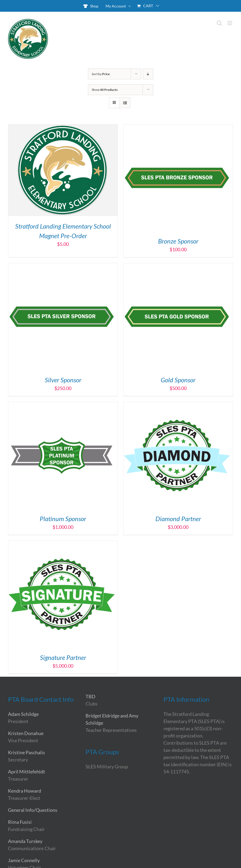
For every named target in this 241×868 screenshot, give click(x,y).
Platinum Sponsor (63, 519)
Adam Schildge (23, 714)
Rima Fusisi (20, 822)
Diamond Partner (178, 519)
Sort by (101, 74)
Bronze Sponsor (178, 241)
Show (105, 90)
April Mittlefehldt (27, 772)
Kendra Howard (25, 791)
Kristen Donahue (26, 733)
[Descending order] (148, 74)
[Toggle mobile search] (219, 23)
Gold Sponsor (178, 380)
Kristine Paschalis (27, 752)
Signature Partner (63, 657)
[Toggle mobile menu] (230, 23)
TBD (91, 696)
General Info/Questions (33, 810)
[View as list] (125, 103)
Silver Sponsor (63, 380)
